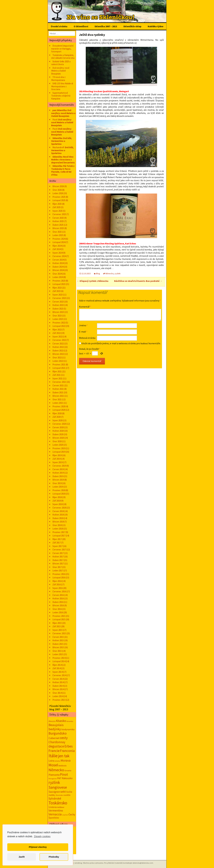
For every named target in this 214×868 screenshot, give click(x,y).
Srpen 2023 (58, 295)
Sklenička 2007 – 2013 (106, 26)
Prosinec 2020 (59, 406)
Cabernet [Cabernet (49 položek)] (54, 738)
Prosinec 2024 (59, 239)
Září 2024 (57, 249)
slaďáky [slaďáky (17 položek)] (52, 795)
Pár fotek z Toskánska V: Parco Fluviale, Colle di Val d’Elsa (63, 170)
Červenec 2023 (59, 298)
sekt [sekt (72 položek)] (63, 792)
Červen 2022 (58, 344)
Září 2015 (57, 626)
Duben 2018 (58, 518)
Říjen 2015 (57, 623)
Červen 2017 (58, 553)
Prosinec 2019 (59, 448)
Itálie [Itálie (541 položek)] (53, 756)
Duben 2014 (58, 686)
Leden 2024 (58, 277)
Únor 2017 (57, 567)
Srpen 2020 (58, 420)
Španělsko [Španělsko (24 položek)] (54, 818)
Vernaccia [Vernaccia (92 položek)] (55, 814)
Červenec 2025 (59, 214)
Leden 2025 (58, 235)
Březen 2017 (58, 564)
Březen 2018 (58, 522)
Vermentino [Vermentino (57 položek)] (56, 810)
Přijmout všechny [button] (38, 847)
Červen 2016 (58, 595)
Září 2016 (57, 584)
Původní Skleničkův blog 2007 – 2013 (60, 708)
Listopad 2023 (59, 284)
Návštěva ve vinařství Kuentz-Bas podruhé (138, 281)
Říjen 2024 (57, 246)
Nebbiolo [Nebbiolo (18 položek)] (63, 766)
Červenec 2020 (59, 424)
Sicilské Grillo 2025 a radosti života (61, 63)
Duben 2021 (58, 392)
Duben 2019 (58, 476)
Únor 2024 (57, 274)
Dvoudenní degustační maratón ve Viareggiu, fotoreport (62, 49)
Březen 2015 (58, 647)
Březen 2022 (58, 354)
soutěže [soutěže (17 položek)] (67, 795)
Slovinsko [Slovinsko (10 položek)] (59, 795)
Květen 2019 (58, 473)
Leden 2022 (58, 361)
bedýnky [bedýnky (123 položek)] (55, 729)
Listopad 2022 (59, 326)
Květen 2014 (58, 682)
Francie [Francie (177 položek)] (54, 751)
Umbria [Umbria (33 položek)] (53, 807)
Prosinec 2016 (59, 574)
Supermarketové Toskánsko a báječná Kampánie (61, 96)
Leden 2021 (58, 403)
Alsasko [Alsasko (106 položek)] (61, 721)
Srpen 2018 (58, 504)
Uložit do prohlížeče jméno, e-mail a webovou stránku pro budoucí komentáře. (121, 343)
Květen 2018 (58, 515)
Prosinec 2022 (59, 323)
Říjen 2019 (57, 455)
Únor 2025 (57, 232)
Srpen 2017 (58, 546)
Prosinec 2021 (59, 365)
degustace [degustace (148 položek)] (56, 746)
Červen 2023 (58, 302)
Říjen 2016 (57, 581)
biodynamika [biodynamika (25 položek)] (68, 729)
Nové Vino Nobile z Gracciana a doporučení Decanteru (63, 160)
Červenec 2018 (59, 508)
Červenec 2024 (59, 256)
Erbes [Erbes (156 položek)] (69, 746)
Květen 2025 (58, 221)
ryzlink (118, 273)
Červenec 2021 (59, 382)
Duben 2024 (58, 267)
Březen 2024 (58, 270)
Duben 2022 (58, 351)
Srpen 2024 (58, 253)
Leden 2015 (58, 654)
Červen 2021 (58, 385)
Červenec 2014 (59, 675)
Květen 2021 (58, 389)
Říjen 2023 (57, 288)
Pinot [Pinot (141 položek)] (64, 774)
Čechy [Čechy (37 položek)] (72, 814)
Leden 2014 (58, 696)
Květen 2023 (58, 305)
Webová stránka (87, 338)
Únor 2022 (57, 358)
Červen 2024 (58, 260)
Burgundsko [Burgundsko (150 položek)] (58, 733)
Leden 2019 (58, 487)
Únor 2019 (57, 483)
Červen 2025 (58, 218)
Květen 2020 (58, 431)
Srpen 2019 (58, 462)
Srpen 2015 (58, 630)
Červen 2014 (58, 679)
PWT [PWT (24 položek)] (59, 778)
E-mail (83, 332)
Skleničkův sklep (132, 26)
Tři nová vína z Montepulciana (58, 79)
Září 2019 (57, 459)
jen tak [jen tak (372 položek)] (64, 756)
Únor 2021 (57, 399)
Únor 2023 (57, 316)
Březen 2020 (58, 438)
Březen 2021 (58, 396)
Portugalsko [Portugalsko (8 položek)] (53, 779)
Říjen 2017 (57, 539)
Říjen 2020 (57, 413)
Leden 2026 (58, 193)
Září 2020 (57, 417)
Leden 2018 (58, 529)
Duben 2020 (58, 434)
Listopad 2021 (59, 368)
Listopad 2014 (59, 661)
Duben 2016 (58, 602)
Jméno (83, 325)
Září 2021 (57, 375)
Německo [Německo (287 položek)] (56, 770)
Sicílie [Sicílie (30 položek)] (69, 792)
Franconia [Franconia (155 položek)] (67, 751)
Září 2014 (57, 668)
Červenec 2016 (59, 591)
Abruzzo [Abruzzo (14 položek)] (52, 721)
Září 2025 (57, 207)
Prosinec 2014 (59, 658)
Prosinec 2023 (59, 281)
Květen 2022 (58, 347)
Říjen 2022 (57, 330)
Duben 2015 (58, 644)
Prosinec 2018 (59, 490)
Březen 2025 (58, 228)
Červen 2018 (58, 511)
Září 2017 (57, 543)
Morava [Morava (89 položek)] (66, 760)
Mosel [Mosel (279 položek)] (53, 765)
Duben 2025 (58, 225)
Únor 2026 (57, 190)
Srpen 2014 (58, 672)
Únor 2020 (57, 441)
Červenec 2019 (59, 466)
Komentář (85, 307)
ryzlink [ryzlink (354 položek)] (54, 782)
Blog (98, 273)
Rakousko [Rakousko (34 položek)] (67, 778)
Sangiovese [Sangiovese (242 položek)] (58, 787)
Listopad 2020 (59, 410)
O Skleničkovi (81, 26)
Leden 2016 (58, 612)
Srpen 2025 (58, 211)
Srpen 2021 (58, 378)
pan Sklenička (60, 110)
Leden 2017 (58, 571)
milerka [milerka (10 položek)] (57, 761)
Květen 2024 (58, 263)
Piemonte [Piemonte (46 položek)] (54, 775)
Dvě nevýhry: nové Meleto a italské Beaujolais (60, 71)
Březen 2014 (58, 689)
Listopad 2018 (59, 494)
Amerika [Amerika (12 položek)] (70, 721)
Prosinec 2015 (59, 616)
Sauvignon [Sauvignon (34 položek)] (54, 792)
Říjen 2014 (57, 665)
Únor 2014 (57, 693)
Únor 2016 (57, 609)
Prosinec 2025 (59, 197)
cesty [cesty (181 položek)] (64, 738)
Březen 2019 (58, 480)
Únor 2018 (57, 525)
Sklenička (57, 138)
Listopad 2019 (59, 452)
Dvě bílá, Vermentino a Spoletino (62, 141)
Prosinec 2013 (59, 700)
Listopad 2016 (59, 578)
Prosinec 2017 (59, 532)
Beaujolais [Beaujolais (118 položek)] (56, 725)
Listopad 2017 (59, 536)
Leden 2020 (58, 445)
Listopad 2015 (59, 619)
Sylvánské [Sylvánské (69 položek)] (55, 798)
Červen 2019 (58, 469)
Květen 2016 (58, 598)
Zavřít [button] (22, 857)
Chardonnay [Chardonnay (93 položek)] (57, 742)
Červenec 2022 (59, 340)
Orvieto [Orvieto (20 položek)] (68, 770)
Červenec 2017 (59, 550)
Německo (110, 273)
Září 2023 (57, 291)
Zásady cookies (42, 836)
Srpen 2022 (58, 337)
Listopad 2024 (59, 242)
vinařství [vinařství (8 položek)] (65, 815)
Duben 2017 (58, 560)
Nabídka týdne (156, 26)
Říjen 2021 (57, 372)
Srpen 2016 (58, 588)
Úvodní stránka (59, 26)
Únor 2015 (57, 651)
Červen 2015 (58, 637)
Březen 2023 (58, 312)
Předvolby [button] (54, 857)
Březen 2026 (58, 186)
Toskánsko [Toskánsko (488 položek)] (58, 803)
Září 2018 (57, 501)
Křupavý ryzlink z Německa (93, 281)
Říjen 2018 (57, 497)
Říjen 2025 (57, 204)
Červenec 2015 (59, 633)
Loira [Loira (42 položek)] (51, 761)
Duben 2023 (58, 309)
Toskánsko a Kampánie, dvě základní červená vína (63, 57)
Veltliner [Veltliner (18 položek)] (61, 807)
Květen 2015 (58, 640)
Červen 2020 (58, 427)
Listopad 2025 (59, 200)
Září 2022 (57, 333)
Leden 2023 (58, 319)
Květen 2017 (58, 557)
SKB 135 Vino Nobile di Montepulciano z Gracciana (62, 86)
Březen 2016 (58, 605)
